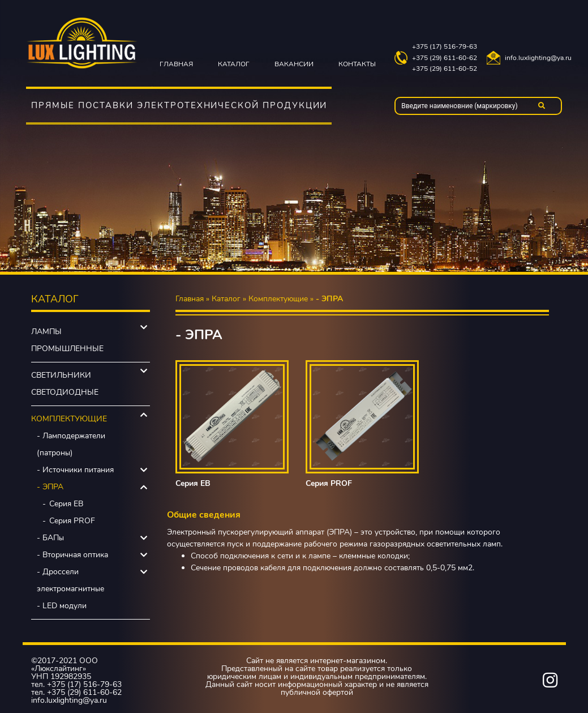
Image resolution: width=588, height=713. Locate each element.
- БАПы (50, 538)
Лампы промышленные (67, 340)
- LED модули (62, 606)
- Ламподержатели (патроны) (71, 444)
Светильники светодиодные (65, 384)
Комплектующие (69, 419)
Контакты (357, 64)
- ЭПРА (50, 487)
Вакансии (294, 64)
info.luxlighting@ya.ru (538, 58)
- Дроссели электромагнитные (70, 580)
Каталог (234, 64)
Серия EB (66, 504)
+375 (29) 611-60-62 (445, 58)
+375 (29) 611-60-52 (445, 69)
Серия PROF (72, 521)
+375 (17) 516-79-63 (445, 47)
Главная (176, 64)
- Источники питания (75, 470)
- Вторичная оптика (72, 555)
